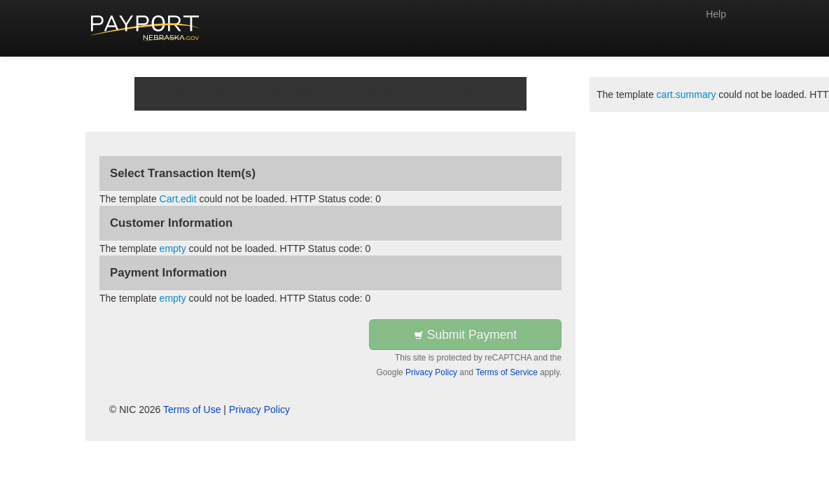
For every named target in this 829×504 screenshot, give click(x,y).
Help (716, 14)
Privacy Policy (431, 372)
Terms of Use (192, 409)
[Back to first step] (145, 28)
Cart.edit (178, 199)
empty (173, 248)
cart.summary (687, 94)
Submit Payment (465, 335)
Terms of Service (507, 372)
